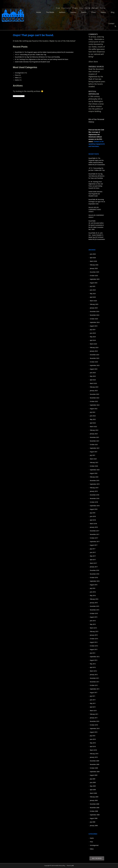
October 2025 (94, 276)
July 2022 (93, 412)
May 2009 (93, 786)
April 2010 (93, 746)
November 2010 (95, 721)
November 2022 (95, 398)
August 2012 (94, 660)
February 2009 (94, 797)
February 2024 (94, 348)
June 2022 (93, 416)
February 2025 (94, 304)
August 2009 (94, 775)
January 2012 (94, 675)
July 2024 (93, 330)
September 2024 (95, 322)
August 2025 (94, 283)
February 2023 (94, 387)
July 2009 (93, 779)
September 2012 (95, 657)
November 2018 (95, 498)
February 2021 (94, 462)
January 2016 (94, 603)
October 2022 (94, 401)
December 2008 (94, 804)
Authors (62, 12)
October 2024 (94, 319)
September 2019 (95, 484)
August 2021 (94, 452)
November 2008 (95, 808)
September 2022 (95, 405)
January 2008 (94, 826)
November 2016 (95, 574)
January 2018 (94, 527)
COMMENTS (93, 34)
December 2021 (94, 437)
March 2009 (93, 793)
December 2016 (94, 570)
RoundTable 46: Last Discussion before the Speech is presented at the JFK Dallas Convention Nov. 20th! (96, 225)
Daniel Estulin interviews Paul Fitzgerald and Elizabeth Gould (32, 62)
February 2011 (94, 714)
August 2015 (94, 617)
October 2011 (94, 685)
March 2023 (93, 383)
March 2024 (93, 344)
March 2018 (93, 524)
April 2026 (93, 258)
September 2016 (95, 581)
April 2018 (93, 520)
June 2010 (93, 739)
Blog (113, 12)
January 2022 (94, 434)
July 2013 (93, 653)
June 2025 (93, 290)
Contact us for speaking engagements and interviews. (97, 144)
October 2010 (94, 725)
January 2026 (94, 268)
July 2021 (93, 455)
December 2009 (94, 761)
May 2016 (93, 596)
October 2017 (94, 538)
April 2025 (93, 297)
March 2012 (93, 671)
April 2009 (93, 790)
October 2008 (94, 811)
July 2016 (93, 588)
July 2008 (93, 822)
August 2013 (94, 649)
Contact (111, 24)
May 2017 (93, 556)
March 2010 (93, 750)
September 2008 (95, 815)
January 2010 (94, 757)
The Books (50, 12)
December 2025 (94, 272)
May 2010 (93, 743)
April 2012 (93, 667)
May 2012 (93, 664)
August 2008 (94, 818)
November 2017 (95, 534)
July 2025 (93, 286)
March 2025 (93, 301)
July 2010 (93, 736)
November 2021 (95, 441)
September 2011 (95, 689)
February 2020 (94, 477)
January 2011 (94, 718)
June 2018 (93, 516)
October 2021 (94, 445)
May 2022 (93, 419)
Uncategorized (19, 73)
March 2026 (93, 261)
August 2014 (94, 642)
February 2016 (94, 599)
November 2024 (95, 315)
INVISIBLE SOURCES (96, 67)
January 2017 (94, 567)
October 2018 (94, 502)
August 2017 (94, 545)
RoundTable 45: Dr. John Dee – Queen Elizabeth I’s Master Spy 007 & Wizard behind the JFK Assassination (97, 237)
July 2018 (93, 513)
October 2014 (94, 639)
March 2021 (93, 459)
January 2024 (94, 351)
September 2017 (95, 542)
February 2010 (94, 754)
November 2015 (95, 610)
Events (84, 12)
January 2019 (94, 491)
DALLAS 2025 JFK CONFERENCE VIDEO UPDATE (95, 210)
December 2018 (94, 495)
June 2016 (93, 592)
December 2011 (94, 678)
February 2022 (94, 430)
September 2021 (95, 448)
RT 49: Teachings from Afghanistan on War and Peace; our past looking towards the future (43, 59)
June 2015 (93, 621)
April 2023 (93, 380)
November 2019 (95, 481)
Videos (103, 12)
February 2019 (94, 488)
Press (94, 12)
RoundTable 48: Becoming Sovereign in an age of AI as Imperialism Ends (97, 202)
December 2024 (94, 312)
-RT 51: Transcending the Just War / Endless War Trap (31, 55)
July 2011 (93, 696)
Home (39, 12)
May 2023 (93, 376)
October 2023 (94, 362)
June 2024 (93, 333)
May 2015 (93, 624)
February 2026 (94, 265)
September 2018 (95, 506)
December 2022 (94, 394)
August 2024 (94, 326)
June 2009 (93, 782)
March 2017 (93, 563)
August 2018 (94, 509)
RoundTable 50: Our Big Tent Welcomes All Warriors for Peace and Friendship (37, 57)
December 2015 (94, 606)
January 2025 (94, 308)
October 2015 (94, 613)
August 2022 (94, 409)
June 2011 (93, 700)
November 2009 (95, 764)
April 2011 (93, 707)
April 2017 (93, 560)
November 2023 (95, 358)
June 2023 (93, 373)
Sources (73, 12)
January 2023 (94, 391)
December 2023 (94, 355)
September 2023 (95, 365)
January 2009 (94, 800)
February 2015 (94, 632)
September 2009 (95, 772)
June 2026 (93, 254)
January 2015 (94, 635)
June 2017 (93, 552)
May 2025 (93, 294)
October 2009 (94, 768)
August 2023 (94, 369)
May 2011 (93, 703)
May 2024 (93, 337)
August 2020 (94, 473)
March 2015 (93, 628)
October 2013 (94, 646)
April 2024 (93, 340)
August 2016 (94, 585)
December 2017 (94, 531)
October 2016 (94, 578)
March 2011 (93, 711)
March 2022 (93, 427)
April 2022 (93, 423)
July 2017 (93, 549)
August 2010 (94, 732)
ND (73, 866)
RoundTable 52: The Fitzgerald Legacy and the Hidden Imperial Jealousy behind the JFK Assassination (44, 52)
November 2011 (95, 682)
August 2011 (94, 693)
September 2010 (95, 729)
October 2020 (94, 466)
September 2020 (95, 470)
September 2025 (95, 279)
